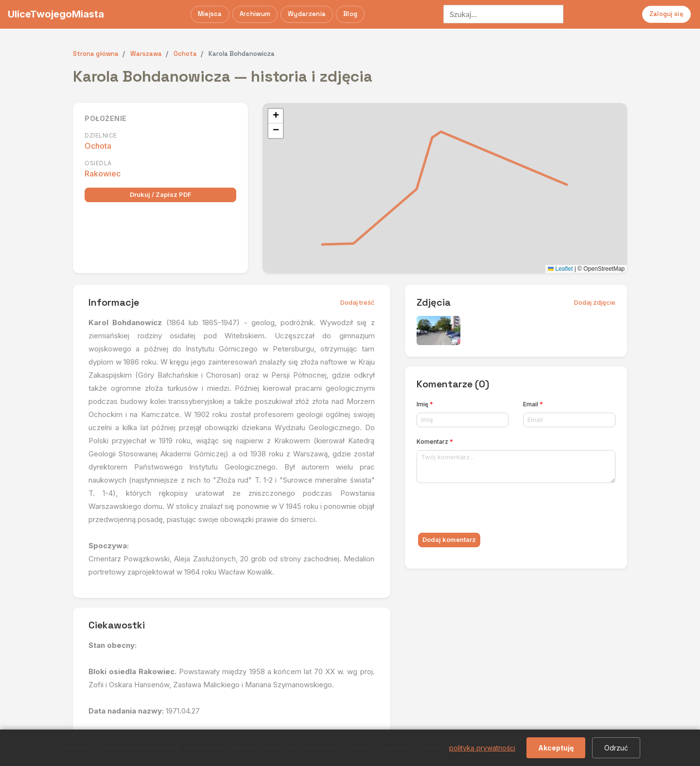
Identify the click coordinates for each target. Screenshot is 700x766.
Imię (425, 404)
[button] (276, 116)
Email (533, 404)
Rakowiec (103, 174)
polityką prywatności (482, 748)
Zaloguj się (666, 14)
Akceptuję (556, 748)
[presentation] (490, 510)
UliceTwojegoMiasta (56, 14)
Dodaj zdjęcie (595, 302)
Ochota (98, 146)
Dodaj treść (358, 302)
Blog (350, 14)
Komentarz (435, 442)
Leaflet (560, 269)
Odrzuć (616, 748)
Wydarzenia (307, 14)
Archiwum (255, 14)
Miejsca (210, 14)
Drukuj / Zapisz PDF (161, 194)
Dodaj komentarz (449, 540)
